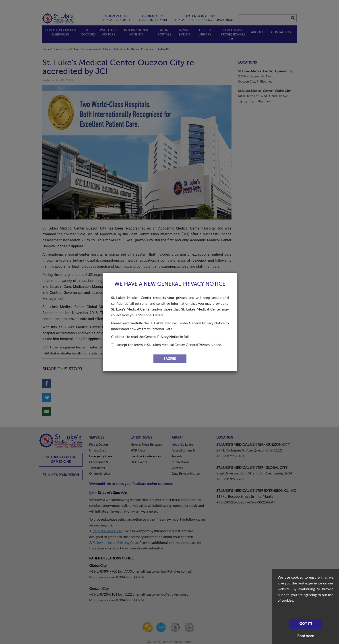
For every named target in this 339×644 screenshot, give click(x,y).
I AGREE (170, 359)
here (123, 336)
